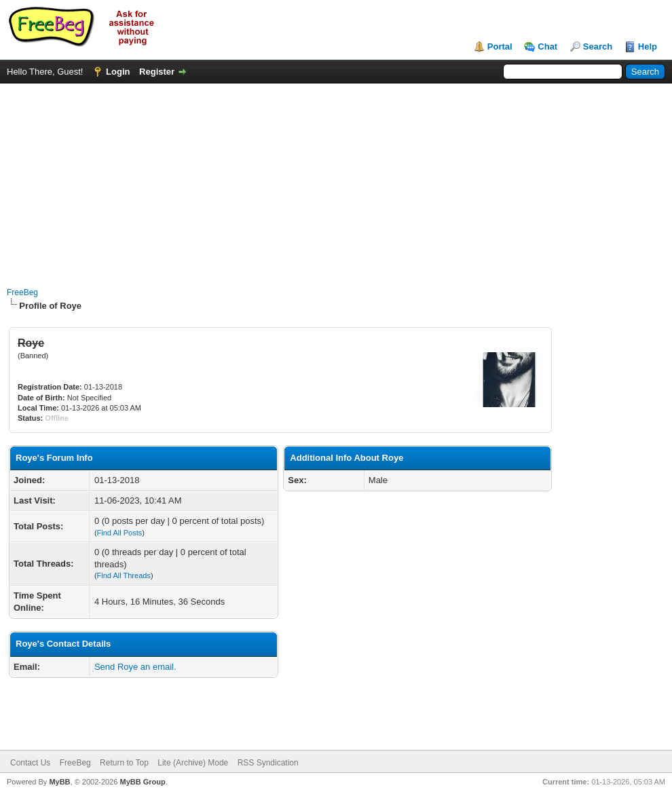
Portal (500, 46)
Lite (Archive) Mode (193, 763)
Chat (547, 46)
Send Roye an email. (135, 667)
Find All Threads (124, 575)
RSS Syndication (268, 763)
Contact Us (30, 763)
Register (157, 72)
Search (598, 46)
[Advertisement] (336, 178)
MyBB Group (142, 782)
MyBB (59, 782)
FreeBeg (22, 292)
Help (648, 46)
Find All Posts (120, 533)
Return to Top (124, 763)
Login (118, 72)
